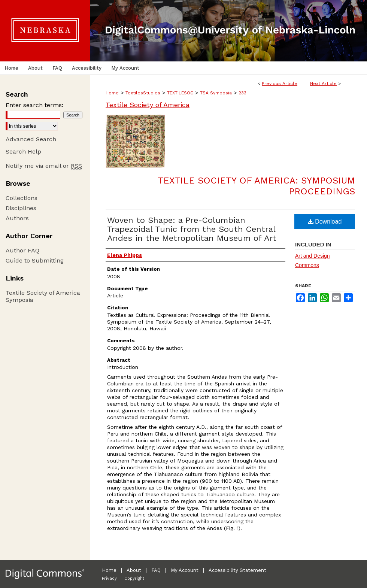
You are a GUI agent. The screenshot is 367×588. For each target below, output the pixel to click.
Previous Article (280, 84)
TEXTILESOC (180, 93)
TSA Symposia (216, 93)
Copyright (134, 578)
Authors (17, 218)
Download (325, 222)
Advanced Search (31, 139)
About (134, 570)
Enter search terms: (34, 105)
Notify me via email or (44, 166)
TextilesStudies (143, 93)
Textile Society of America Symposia (43, 296)
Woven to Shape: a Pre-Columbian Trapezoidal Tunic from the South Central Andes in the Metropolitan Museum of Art (192, 229)
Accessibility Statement (237, 570)
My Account (185, 570)
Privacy (109, 578)
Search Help (23, 151)
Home (112, 93)
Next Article (323, 84)
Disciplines (21, 208)
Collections (22, 198)
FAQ (156, 570)
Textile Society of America (148, 105)
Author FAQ (22, 250)
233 (242, 93)
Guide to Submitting (35, 260)
